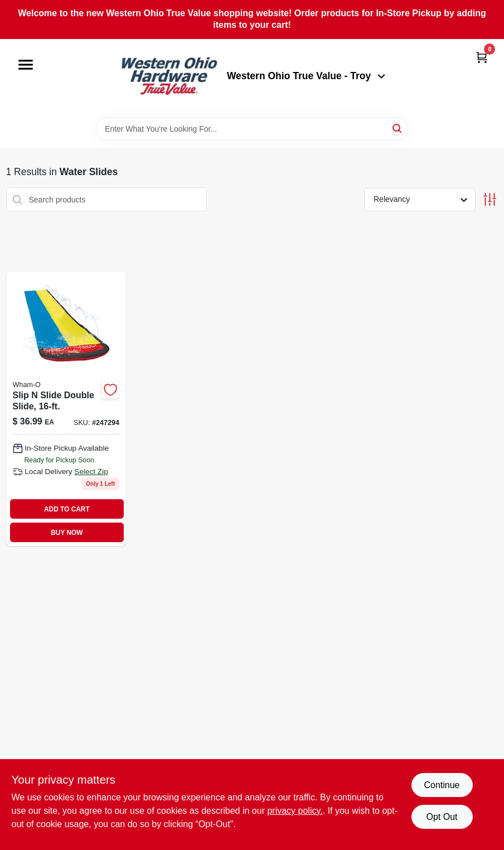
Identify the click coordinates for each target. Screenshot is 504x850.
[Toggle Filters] (490, 199)
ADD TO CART (67, 509)
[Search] (398, 128)
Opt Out (442, 817)
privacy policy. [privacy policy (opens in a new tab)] (295, 811)
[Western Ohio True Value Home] (169, 78)
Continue (442, 785)
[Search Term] (252, 129)
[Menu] (26, 65)
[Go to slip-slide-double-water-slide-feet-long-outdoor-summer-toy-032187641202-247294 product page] (66, 409)
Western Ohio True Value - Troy (306, 76)
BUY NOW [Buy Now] (67, 533)
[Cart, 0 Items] (482, 57)
